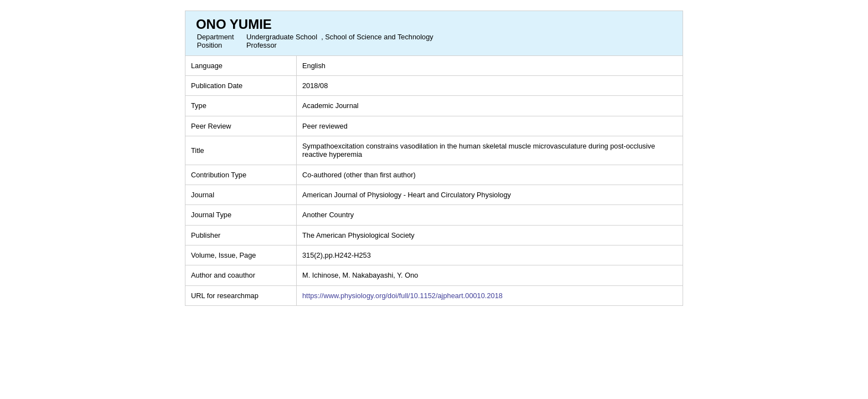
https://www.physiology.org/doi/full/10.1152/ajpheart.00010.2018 (402, 296)
